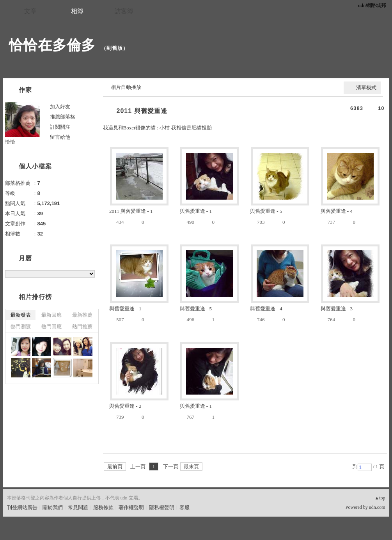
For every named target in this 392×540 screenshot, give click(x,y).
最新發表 (21, 315)
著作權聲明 (131, 507)
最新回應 (51, 315)
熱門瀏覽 (21, 327)
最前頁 (115, 467)
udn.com (377, 507)
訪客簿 (124, 11)
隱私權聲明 (162, 507)
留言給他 (60, 137)
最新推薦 (82, 315)
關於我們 (53, 507)
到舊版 (115, 48)
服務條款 (103, 507)
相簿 (77, 11)
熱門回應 (51, 327)
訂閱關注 (60, 127)
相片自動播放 (126, 87)
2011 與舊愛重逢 (142, 111)
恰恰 (10, 142)
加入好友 (60, 107)
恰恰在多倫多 (52, 45)
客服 (184, 507)
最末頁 (191, 467)
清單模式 (366, 88)
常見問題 (78, 507)
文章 (30, 11)
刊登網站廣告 (22, 507)
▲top (380, 498)
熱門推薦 (82, 327)
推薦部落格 (63, 117)
